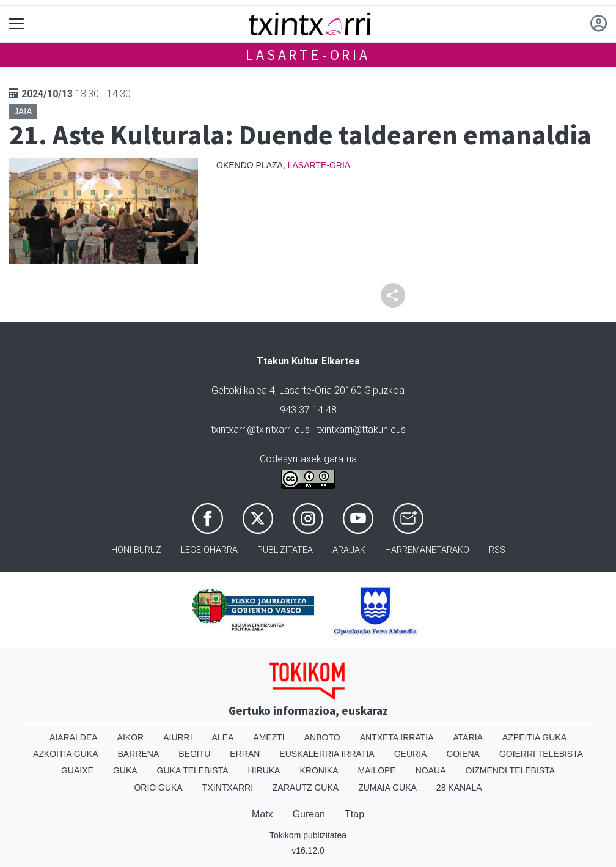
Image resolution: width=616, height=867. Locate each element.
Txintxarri (228, 788)
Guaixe (77, 770)
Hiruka (264, 770)
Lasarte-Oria (308, 55)
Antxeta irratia (397, 737)
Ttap (354, 814)
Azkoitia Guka (66, 754)
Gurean (309, 814)
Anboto (322, 737)
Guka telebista (193, 770)
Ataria (468, 737)
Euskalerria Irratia (327, 754)
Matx (262, 814)
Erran (245, 754)
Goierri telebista (541, 754)
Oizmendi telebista (511, 770)
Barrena (139, 754)
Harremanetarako (427, 550)
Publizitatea (285, 550)
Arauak (349, 550)
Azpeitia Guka (534, 737)
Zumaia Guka (387, 788)
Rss (497, 550)
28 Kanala (459, 788)
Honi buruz (136, 550)
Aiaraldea (74, 737)
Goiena (463, 754)
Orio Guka (158, 788)
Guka (125, 770)
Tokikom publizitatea (308, 835)
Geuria (411, 754)
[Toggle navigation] (17, 24)
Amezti (269, 737)
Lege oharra (209, 550)
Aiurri (178, 737)
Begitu (194, 754)
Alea (223, 737)
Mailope (376, 770)
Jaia (23, 111)
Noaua (431, 770)
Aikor (131, 737)
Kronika (319, 770)
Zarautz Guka (306, 788)
